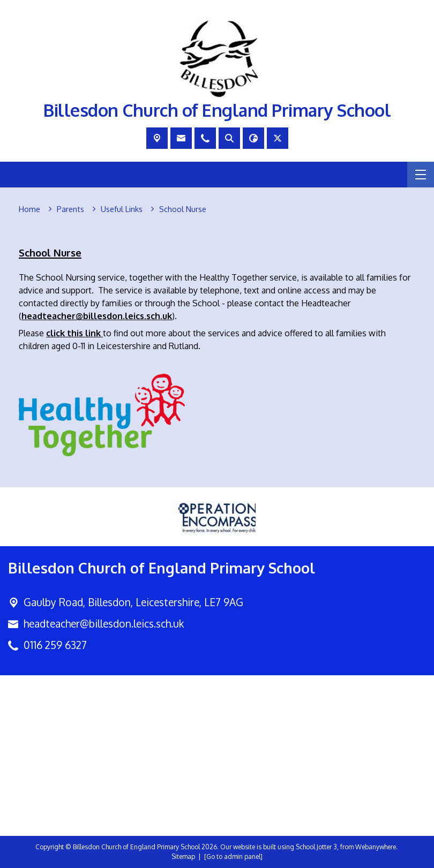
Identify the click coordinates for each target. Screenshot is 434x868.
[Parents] (70, 209)
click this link (73, 333)
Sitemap (183, 856)
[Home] (29, 209)
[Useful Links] (122, 209)
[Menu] (421, 175)
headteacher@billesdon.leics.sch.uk (104, 624)
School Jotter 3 (316, 847)
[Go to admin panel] (233, 856)
